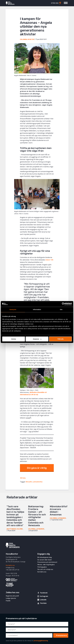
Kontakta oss (10, 565)
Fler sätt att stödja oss (45, 569)
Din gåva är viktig (37, 468)
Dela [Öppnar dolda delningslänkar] (24, 478)
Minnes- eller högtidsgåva (46, 565)
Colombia (24, 39)
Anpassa (37, 339)
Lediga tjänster (11, 598)
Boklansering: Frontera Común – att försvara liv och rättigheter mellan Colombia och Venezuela (37, 516)
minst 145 (49, 260)
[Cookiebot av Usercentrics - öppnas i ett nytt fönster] (63, 304)
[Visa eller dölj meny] (66, 3)
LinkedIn (43, 600)
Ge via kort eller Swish (45, 560)
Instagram (44, 596)
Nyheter (31, 39)
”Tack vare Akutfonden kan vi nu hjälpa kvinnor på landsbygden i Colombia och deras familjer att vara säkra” (15, 516)
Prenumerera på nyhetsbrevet (47, 562)
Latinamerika (38, 482)
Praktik (8, 601)
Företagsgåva (42, 567)
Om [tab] (61, 309)
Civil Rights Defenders (10, 3)
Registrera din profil (12, 596)
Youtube (43, 603)
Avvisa (14, 339)
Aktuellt (29, 482)
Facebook (44, 593)
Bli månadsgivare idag (45, 557)
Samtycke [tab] (13, 309)
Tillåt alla (60, 339)
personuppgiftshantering (41, 641)
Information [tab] (37, 309)
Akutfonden (11, 529)
